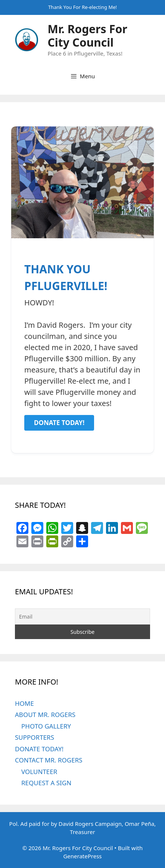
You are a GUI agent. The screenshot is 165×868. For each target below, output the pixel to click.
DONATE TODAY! (39, 749)
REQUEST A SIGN (46, 783)
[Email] (82, 617)
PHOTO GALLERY (46, 726)
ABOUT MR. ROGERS (45, 715)
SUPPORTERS (35, 737)
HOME (24, 703)
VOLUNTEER (39, 772)
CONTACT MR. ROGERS (49, 760)
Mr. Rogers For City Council (88, 36)
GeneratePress (82, 856)
